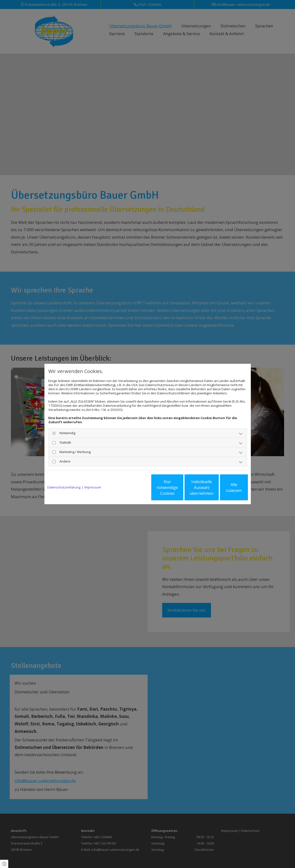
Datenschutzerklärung (64, 487)
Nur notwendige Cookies (133, 487)
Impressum (93, 487)
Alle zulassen (225, 487)
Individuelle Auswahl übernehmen (179, 487)
